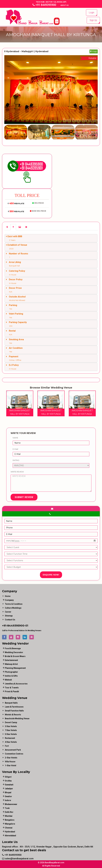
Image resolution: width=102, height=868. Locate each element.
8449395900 (16, 626)
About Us (65, 5)
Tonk (7, 808)
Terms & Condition (14, 604)
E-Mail (15, 449)
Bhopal (8, 792)
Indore (8, 800)
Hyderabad (10, 832)
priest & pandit (12, 692)
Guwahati (9, 785)
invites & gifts (11, 676)
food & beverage (13, 648)
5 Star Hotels (11, 734)
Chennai (9, 828)
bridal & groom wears (15, 656)
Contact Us (10, 620)
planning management (15, 668)
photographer (11, 672)
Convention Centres (14, 754)
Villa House (10, 762)
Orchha (8, 781)
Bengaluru (10, 820)
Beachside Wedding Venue (17, 719)
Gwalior (8, 796)
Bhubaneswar (11, 804)
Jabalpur (9, 789)
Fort (7, 746)
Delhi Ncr (9, 812)
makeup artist (11, 664)
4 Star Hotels (11, 742)
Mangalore (10, 824)
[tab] (7, 227)
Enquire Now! (51, 575)
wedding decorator (14, 652)
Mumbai (9, 816)
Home (8, 596)
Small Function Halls (14, 711)
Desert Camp (11, 722)
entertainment (11, 660)
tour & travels (12, 688)
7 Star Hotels (11, 730)
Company (9, 600)
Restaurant (10, 738)
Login (92, 13)
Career (8, 612)
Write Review (17, 472)
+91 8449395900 (44, 5)
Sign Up (93, 20)
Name (15, 438)
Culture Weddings (13, 608)
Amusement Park (13, 750)
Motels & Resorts (13, 715)
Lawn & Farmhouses (14, 707)
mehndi (8, 680)
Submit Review (24, 497)
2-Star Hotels (11, 758)
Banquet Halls (11, 703)
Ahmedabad (10, 836)
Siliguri (8, 777)
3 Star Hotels (11, 726)
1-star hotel (11, 765)
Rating (16, 460)
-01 (26, 626)
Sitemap (9, 616)
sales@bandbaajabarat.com (18, 859)
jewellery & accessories (16, 684)
